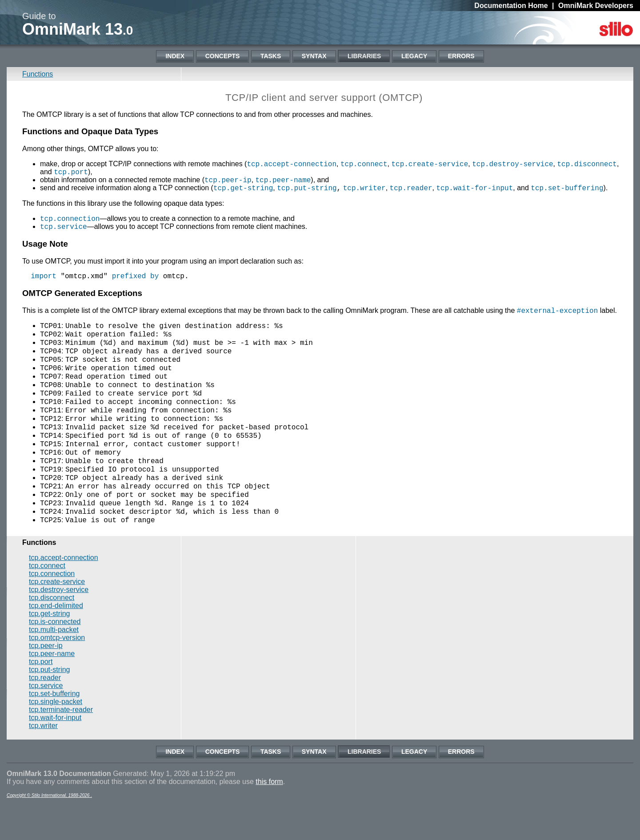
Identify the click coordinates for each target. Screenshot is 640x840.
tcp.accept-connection (292, 164)
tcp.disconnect (587, 164)
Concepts (223, 56)
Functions (38, 74)
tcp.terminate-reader (61, 745)
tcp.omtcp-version (57, 673)
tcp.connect (364, 164)
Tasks (271, 56)
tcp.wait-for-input (474, 189)
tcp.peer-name (283, 180)
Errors (461, 56)
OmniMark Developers (596, 6)
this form (269, 817)
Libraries (364, 56)
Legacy (414, 56)
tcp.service (64, 228)
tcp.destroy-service (512, 164)
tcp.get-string (243, 189)
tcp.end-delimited (56, 641)
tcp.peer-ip (228, 180)
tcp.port (71, 172)
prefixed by (136, 279)
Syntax (314, 56)
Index (175, 56)
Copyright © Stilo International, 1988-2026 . (49, 830)
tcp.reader (411, 189)
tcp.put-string (307, 189)
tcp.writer (364, 189)
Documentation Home (511, 6)
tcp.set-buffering (567, 189)
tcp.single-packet (56, 737)
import (44, 279)
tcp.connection (70, 220)
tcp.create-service (430, 164)
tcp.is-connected (55, 657)
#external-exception (557, 313)
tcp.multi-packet (54, 665)
